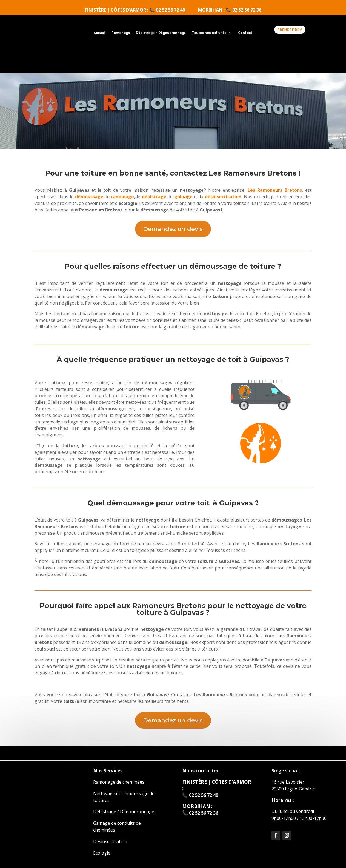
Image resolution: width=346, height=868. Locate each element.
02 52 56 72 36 (247, 10)
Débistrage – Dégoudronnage (161, 33)
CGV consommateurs (109, 858)
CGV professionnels (154, 858)
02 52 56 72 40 (170, 10)
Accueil (100, 33)
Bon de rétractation (197, 858)
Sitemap (287, 858)
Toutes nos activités (209, 33)
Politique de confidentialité (248, 858)
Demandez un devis (173, 200)
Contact (245, 33)
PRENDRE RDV (290, 30)
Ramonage (121, 33)
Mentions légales (67, 858)
